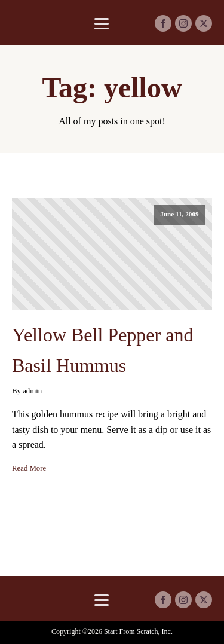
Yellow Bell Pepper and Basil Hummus (102, 350)
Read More (29, 468)
